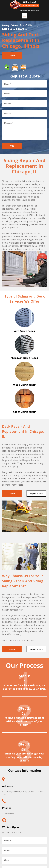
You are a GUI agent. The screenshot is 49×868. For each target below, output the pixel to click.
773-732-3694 (8, 813)
